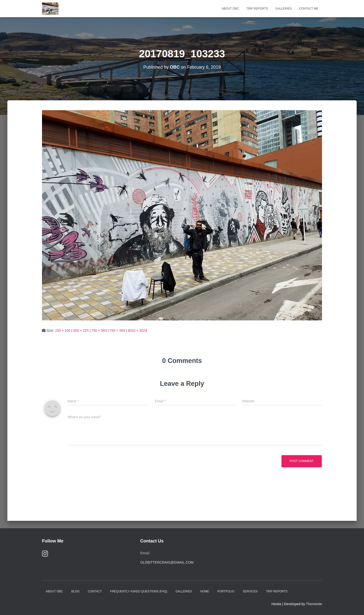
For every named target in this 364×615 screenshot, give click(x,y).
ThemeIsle (314, 604)
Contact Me (309, 9)
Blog (75, 591)
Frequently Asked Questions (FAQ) (139, 591)
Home (205, 591)
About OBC (230, 9)
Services (250, 591)
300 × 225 (81, 330)
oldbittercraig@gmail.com (167, 562)
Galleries (284, 9)
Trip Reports (257, 9)
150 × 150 (63, 330)
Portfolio (226, 591)
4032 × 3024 (137, 330)
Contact (95, 591)
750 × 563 (99, 330)
